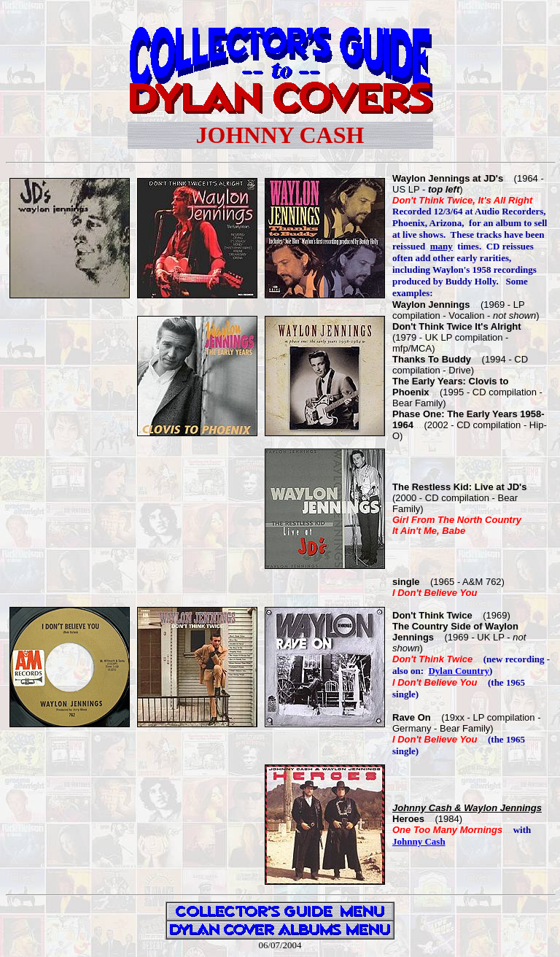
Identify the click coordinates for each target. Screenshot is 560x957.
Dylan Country (458, 671)
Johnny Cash (419, 841)
